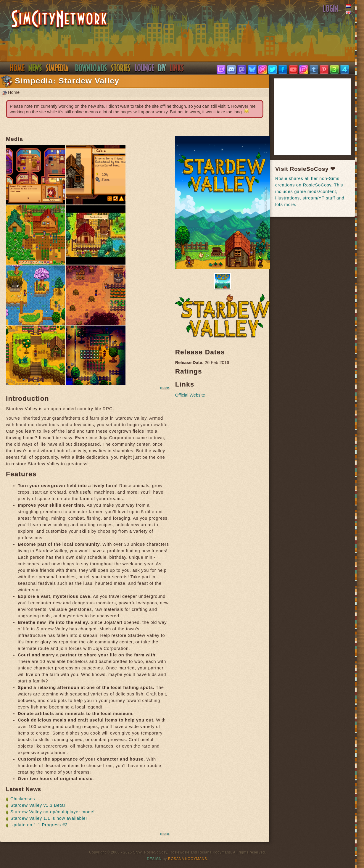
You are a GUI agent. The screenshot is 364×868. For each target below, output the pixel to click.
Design (154, 859)
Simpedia (57, 68)
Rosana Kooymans (188, 859)
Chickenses (23, 799)
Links (177, 68)
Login (331, 9)
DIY (162, 68)
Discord (144, 68)
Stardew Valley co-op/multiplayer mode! (53, 812)
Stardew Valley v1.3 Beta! (38, 805)
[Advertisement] (320, 117)
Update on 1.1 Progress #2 (39, 825)
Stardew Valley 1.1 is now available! (49, 818)
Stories (121, 68)
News (35, 68)
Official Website (190, 395)
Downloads (91, 68)
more (165, 388)
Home (17, 68)
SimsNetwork (59, 20)
